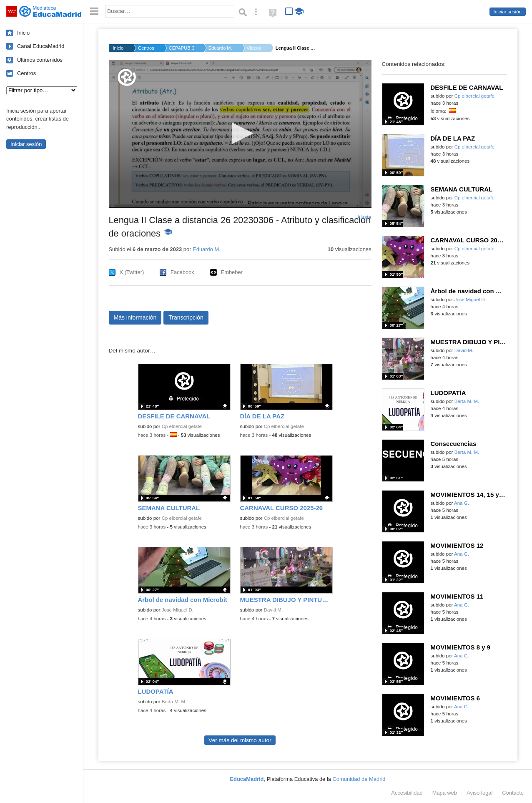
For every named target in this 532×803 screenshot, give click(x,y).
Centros (26, 73)
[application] (240, 134)
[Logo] (127, 77)
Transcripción (186, 317)
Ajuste (364, 217)
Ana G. (462, 503)
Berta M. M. (174, 702)
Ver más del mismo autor (240, 740)
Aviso (479, 793)
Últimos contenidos (40, 60)
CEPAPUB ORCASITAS (181, 48)
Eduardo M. (220, 48)
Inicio (23, 33)
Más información (135, 317)
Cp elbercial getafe (182, 426)
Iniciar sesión (508, 12)
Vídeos (254, 48)
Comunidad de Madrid (359, 779)
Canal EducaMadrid (41, 46)
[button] (240, 133)
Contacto (513, 793)
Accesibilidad (407, 793)
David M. (274, 610)
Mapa (445, 793)
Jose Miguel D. (178, 610)
